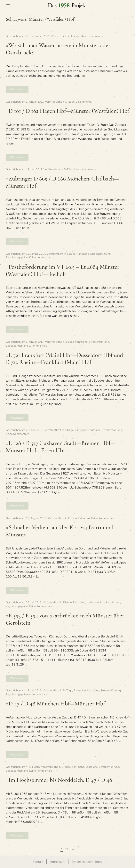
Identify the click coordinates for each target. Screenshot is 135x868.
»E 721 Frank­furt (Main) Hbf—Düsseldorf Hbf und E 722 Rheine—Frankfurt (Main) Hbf (64, 359)
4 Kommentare (38, 694)
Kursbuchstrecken (79, 518)
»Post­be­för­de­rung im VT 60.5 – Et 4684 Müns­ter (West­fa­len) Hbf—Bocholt (63, 270)
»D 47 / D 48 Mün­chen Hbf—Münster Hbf (55, 704)
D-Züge (70, 102)
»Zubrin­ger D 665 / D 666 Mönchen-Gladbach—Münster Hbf (62, 182)
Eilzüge (71, 254)
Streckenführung (100, 254)
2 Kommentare (38, 346)
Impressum (57, 862)
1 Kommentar (84, 102)
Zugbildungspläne (17, 257)
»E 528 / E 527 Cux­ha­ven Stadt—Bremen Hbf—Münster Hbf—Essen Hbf (61, 447)
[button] (8, 6)
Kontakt (38, 862)
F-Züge (76, 36)
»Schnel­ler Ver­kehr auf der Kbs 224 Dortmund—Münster (62, 531)
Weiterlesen (17, 89)
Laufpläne (94, 430)
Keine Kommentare (93, 36)
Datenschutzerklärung (87, 862)
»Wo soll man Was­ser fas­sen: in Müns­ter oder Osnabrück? (58, 49)
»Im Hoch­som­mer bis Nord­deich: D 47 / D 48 (59, 780)
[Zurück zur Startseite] (67, 6)
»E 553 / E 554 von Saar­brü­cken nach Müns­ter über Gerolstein (65, 619)
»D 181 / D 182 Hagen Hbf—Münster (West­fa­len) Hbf (67, 111)
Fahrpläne (83, 254)
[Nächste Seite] (73, 850)
